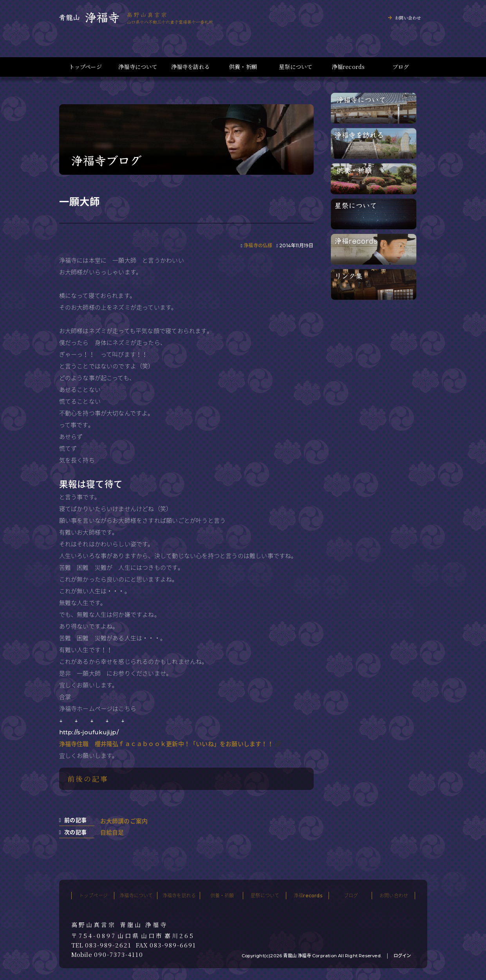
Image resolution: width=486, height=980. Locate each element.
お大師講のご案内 (124, 821)
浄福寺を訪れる (191, 67)
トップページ (85, 67)
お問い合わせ (408, 18)
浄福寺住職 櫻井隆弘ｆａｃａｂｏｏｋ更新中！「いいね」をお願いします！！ (166, 744)
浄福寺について (138, 67)
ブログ (401, 67)
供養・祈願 (243, 67)
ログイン (402, 956)
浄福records (348, 67)
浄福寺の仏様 (258, 245)
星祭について (295, 67)
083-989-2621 (108, 945)
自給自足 (112, 832)
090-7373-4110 (119, 955)
